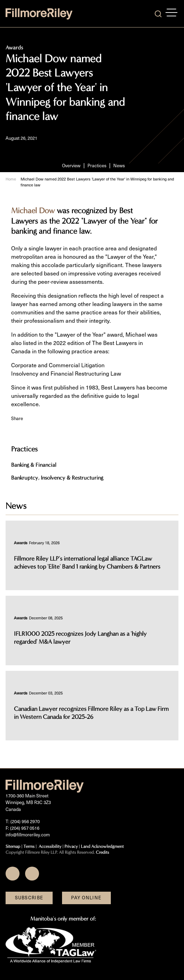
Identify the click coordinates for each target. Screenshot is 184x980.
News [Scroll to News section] (119, 166)
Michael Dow (33, 211)
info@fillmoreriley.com (28, 835)
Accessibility (50, 846)
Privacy (71, 846)
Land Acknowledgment (102, 846)
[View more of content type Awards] (21, 543)
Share (17, 418)
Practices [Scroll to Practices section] (97, 166)
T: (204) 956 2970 (23, 821)
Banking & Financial (34, 465)
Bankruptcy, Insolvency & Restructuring (57, 478)
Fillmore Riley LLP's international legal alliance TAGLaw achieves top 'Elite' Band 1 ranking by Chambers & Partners (87, 563)
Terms (29, 846)
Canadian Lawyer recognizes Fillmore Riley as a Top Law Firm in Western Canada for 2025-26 (91, 713)
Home (11, 179)
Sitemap (13, 846)
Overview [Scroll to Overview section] (71, 166)
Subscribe (29, 898)
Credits (102, 852)
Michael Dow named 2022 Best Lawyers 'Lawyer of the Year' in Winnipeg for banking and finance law (97, 182)
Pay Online (86, 898)
